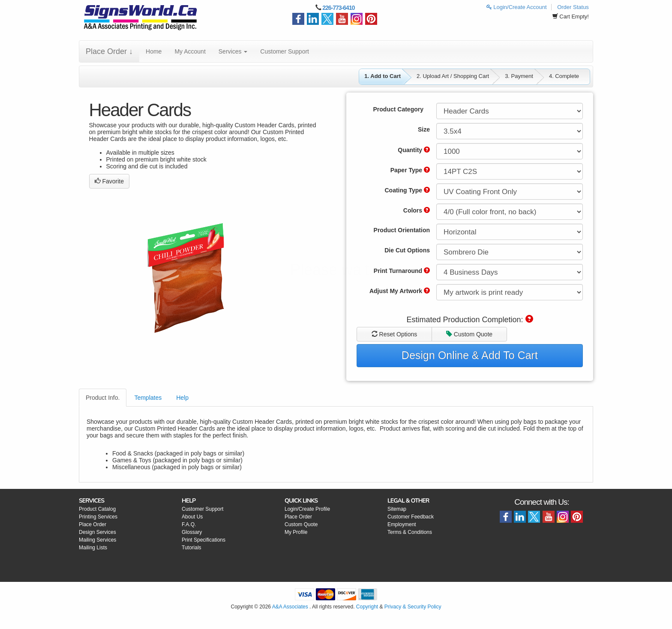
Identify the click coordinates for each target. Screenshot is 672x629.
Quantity (414, 150)
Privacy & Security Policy (413, 607)
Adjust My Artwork (400, 291)
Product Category (398, 109)
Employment (402, 524)
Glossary (192, 532)
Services (233, 51)
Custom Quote (469, 334)
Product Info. (103, 398)
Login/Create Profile (307, 509)
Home (154, 51)
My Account (190, 51)
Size (424, 129)
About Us (192, 517)
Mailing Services (97, 540)
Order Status (573, 7)
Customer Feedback (411, 517)
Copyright (367, 607)
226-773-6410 (338, 8)
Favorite (109, 181)
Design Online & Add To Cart (470, 355)
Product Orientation (402, 230)
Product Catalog (97, 509)
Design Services (97, 532)
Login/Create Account (517, 7)
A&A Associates (290, 607)
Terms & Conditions (410, 532)
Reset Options (394, 334)
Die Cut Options (407, 250)
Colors (417, 210)
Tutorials (192, 548)
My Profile (296, 532)
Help (182, 398)
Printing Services (98, 517)
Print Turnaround (402, 271)
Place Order (93, 524)
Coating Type (407, 190)
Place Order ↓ (109, 51)
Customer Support (285, 51)
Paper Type (410, 170)
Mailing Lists (93, 548)
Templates (148, 398)
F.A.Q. (189, 524)
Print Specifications (204, 540)
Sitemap (397, 509)
